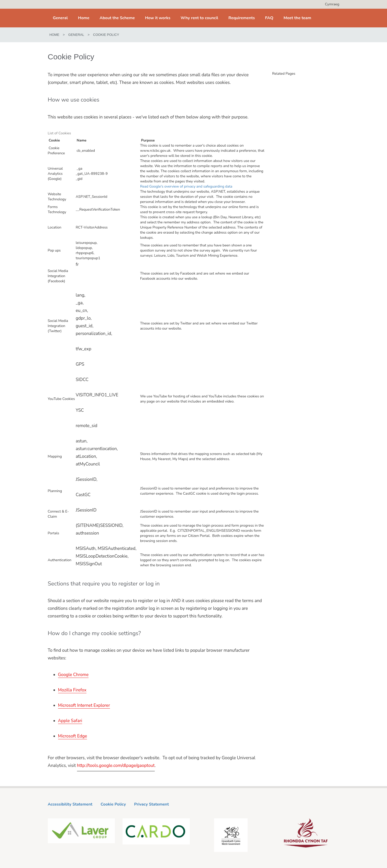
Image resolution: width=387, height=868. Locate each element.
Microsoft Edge (73, 736)
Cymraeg (332, 4)
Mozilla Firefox (72, 690)
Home (84, 18)
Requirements (242, 18)
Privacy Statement (151, 804)
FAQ (269, 18)
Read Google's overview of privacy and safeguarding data (186, 186)
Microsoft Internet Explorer (84, 705)
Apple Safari (70, 721)
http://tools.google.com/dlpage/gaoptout (116, 766)
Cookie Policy (113, 804)
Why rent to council (199, 18)
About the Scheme (117, 18)
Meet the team (297, 18)
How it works (158, 18)
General (60, 18)
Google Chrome (73, 675)
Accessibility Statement (70, 804)
